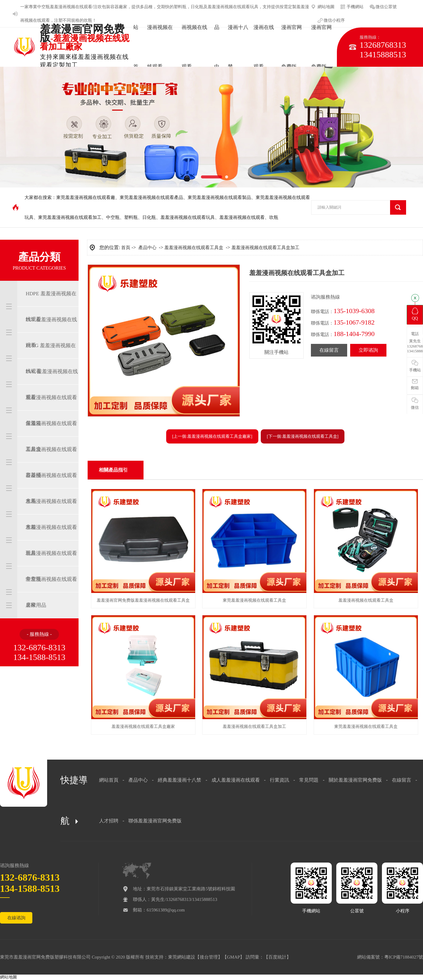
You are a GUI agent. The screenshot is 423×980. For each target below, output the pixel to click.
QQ (415, 314)
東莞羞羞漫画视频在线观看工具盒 (254, 600)
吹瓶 (88, 20)
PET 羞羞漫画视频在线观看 (51, 332)
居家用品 (36, 605)
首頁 (126, 248)
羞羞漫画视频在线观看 (242, 217)
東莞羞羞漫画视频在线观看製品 (219, 197)
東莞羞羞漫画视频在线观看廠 (86, 197)
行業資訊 (279, 780)
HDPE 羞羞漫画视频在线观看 (51, 306)
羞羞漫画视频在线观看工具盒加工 (265, 248)
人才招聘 (109, 821)
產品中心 (147, 248)
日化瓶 (149, 217)
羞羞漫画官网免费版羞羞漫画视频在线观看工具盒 (143, 600)
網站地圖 (8, 977)
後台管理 (209, 957)
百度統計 (277, 957)
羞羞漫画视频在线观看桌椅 (51, 592)
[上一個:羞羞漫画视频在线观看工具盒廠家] (212, 436)
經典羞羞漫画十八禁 (179, 780)
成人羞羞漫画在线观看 (236, 780)
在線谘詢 (16, 918)
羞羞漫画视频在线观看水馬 (51, 488)
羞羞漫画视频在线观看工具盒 (51, 436)
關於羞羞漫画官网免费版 (355, 780)
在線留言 (329, 350)
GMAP (233, 957)
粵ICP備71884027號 (404, 957)
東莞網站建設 (182, 957)
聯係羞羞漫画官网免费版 (155, 821)
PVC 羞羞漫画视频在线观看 (52, 384)
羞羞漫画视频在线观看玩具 (188, 217)
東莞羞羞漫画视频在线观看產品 (151, 197)
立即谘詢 (368, 350)
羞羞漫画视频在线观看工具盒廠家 (143, 727)
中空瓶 (44, 7)
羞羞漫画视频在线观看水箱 (51, 514)
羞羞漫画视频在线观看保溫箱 (51, 410)
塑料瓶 (131, 217)
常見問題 (309, 780)
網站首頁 (109, 780)
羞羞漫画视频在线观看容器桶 (51, 462)
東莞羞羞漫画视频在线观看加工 (70, 217)
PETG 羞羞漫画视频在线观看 (51, 358)
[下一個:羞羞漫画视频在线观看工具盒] (303, 436)
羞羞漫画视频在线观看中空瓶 (51, 566)
